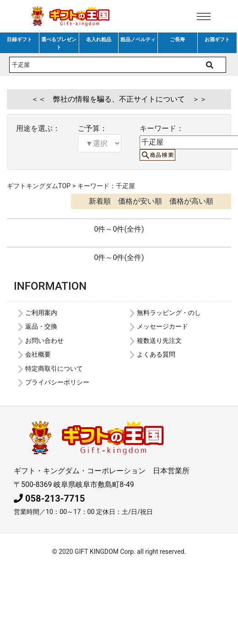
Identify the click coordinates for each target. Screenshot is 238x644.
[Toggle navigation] (204, 16)
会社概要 (38, 354)
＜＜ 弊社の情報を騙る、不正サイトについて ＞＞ (119, 99)
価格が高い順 (191, 201)
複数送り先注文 (159, 341)
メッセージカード (162, 327)
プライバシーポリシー (57, 382)
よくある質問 (156, 354)
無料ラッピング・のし (169, 313)
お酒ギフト (217, 40)
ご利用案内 (41, 313)
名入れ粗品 (99, 40)
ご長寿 (177, 40)
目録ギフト (19, 40)
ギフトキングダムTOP (39, 186)
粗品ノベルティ (138, 40)
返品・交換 (41, 327)
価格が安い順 (140, 201)
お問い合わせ (44, 341)
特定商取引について (54, 369)
